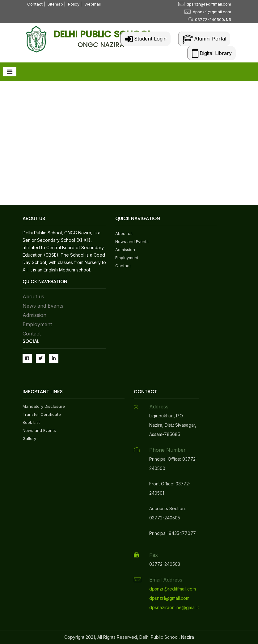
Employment (37, 324)
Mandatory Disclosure (44, 406)
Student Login (146, 39)
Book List (31, 422)
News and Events (43, 306)
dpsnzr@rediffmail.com (209, 4)
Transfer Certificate (42, 414)
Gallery (29, 438)
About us (33, 296)
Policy (74, 4)
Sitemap (55, 4)
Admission (34, 315)
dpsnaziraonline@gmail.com (178, 607)
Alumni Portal (204, 39)
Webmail (93, 4)
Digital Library (212, 53)
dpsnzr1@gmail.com (212, 12)
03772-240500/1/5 (213, 19)
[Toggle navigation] (10, 72)
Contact (35, 4)
